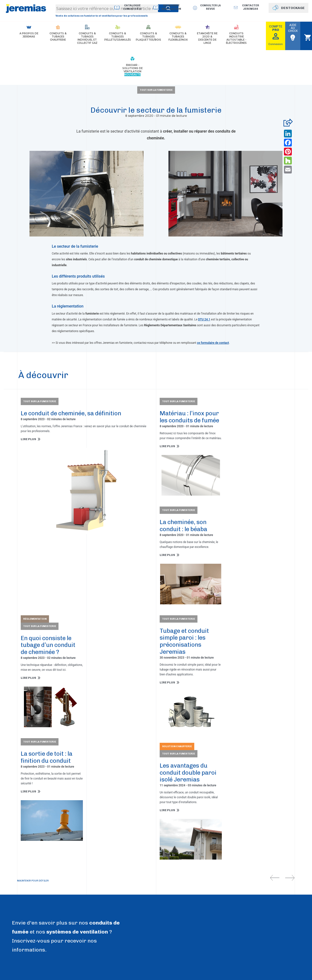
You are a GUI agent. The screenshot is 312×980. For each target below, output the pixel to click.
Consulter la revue (210, 7)
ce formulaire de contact (213, 343)
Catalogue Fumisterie (132, 7)
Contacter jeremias (251, 7)
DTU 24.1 (204, 319)
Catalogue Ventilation (171, 7)
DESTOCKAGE (293, 8)
